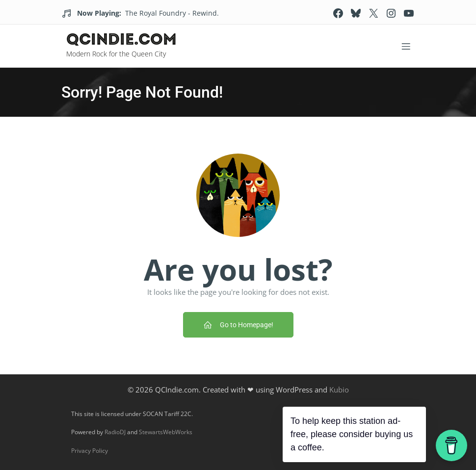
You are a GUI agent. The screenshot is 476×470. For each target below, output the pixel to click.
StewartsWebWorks (166, 432)
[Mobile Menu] (406, 46)
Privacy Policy (90, 451)
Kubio (339, 390)
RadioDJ (115, 432)
